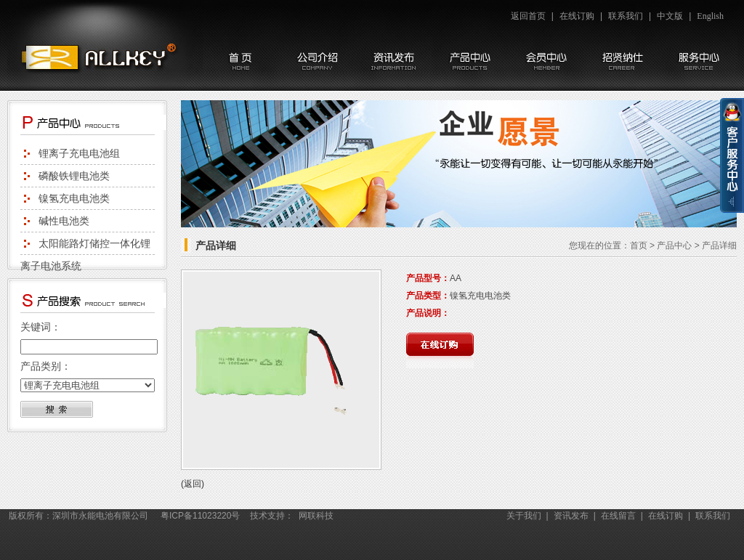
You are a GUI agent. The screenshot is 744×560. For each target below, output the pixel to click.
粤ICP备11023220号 (200, 516)
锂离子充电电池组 (79, 153)
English (710, 16)
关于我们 (524, 516)
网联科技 (316, 516)
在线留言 (618, 516)
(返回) (193, 484)
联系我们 (626, 16)
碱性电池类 (64, 221)
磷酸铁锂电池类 (74, 176)
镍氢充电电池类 (74, 198)
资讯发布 (571, 516)
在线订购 (577, 16)
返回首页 (528, 16)
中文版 (670, 16)
